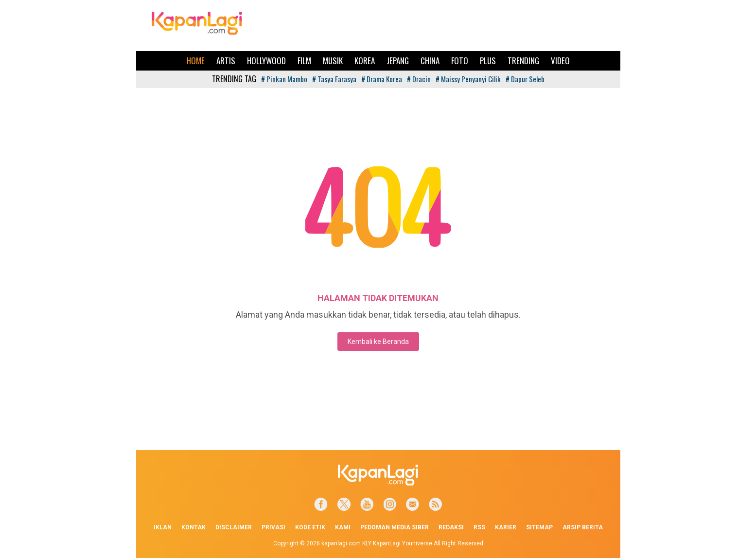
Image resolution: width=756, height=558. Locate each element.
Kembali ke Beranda (378, 342)
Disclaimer (234, 527)
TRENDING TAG (234, 79)
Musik (333, 61)
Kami (343, 527)
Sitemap (539, 527)
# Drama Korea (382, 79)
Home (196, 61)
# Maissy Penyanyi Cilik (468, 79)
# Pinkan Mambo (284, 79)
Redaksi (451, 527)
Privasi (273, 527)
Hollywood (266, 61)
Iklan (163, 527)
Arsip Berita (583, 527)
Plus (488, 61)
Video (560, 61)
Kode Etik (310, 527)
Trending (523, 61)
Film (304, 61)
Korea (365, 61)
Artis (226, 61)
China (430, 61)
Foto (460, 61)
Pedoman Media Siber (395, 527)
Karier (506, 527)
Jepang (398, 61)
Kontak (193, 527)
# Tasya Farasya (334, 79)
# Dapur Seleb (525, 79)
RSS (479, 527)
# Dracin (419, 79)
